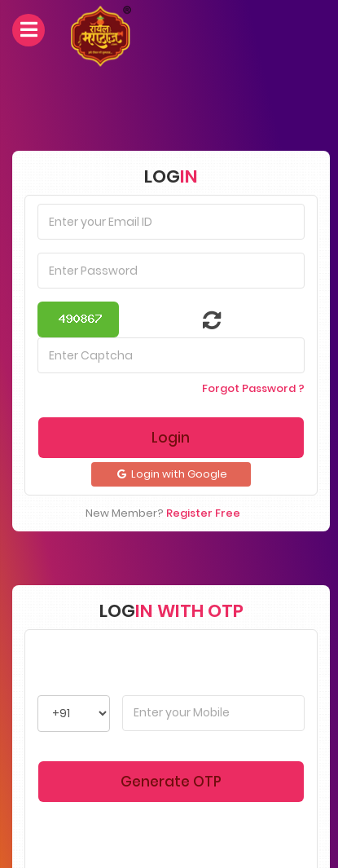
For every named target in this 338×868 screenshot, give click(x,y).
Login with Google (171, 474)
